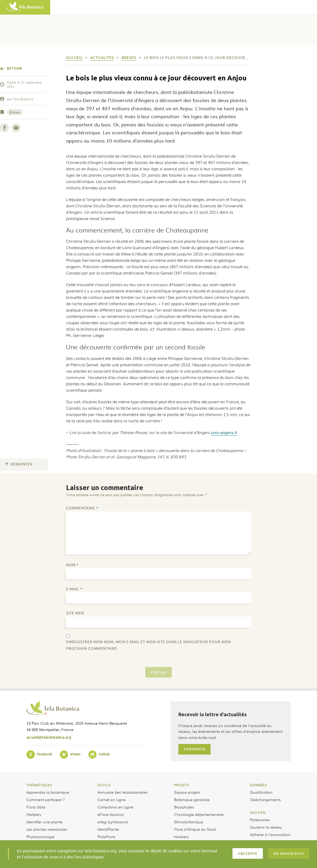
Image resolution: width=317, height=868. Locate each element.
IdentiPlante (108, 829)
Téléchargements (265, 800)
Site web (75, 613)
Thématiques (39, 785)
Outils (104, 785)
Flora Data (36, 807)
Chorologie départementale (199, 814)
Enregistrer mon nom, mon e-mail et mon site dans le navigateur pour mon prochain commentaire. (148, 645)
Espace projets (187, 792)
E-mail (74, 589)
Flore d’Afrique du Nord (195, 829)
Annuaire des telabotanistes (123, 792)
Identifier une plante (45, 822)
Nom (72, 565)
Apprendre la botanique (48, 792)
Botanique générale (192, 800)
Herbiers (34, 814)
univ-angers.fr (224, 432)
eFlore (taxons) (111, 814)
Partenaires (260, 820)
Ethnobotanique (189, 822)
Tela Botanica (23, 99)
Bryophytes (184, 807)
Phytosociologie (40, 837)
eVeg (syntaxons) (113, 822)
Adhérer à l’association (270, 834)
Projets (182, 785)
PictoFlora (106, 837)
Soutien (258, 812)
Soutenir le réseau (266, 827)
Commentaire (82, 508)
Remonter (19, 464)
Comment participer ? (46, 800)
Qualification (261, 792)
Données (258, 785)
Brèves (15, 112)
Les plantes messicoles (47, 829)
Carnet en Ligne (112, 800)
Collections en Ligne (115, 807)
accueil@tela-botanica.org (49, 737)
